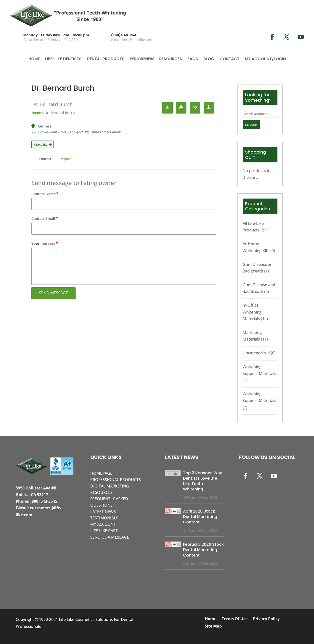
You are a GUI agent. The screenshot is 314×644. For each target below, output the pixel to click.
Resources (171, 59)
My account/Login (265, 59)
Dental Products (106, 59)
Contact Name (45, 194)
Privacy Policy (266, 619)
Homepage (101, 473)
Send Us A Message (110, 537)
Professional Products (116, 480)
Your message (45, 243)
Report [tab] (65, 159)
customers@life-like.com (132, 40)
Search (251, 125)
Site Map (213, 627)
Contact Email (45, 219)
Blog (209, 59)
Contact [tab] (45, 159)
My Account (103, 524)
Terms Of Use (235, 619)
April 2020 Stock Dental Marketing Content (200, 517)
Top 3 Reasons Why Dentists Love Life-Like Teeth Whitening (203, 481)
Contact (229, 59)
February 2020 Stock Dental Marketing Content (203, 550)
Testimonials (104, 518)
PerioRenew (142, 59)
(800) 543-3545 (125, 35)
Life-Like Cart (104, 531)
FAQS (193, 59)
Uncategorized (256, 353)
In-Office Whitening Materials (252, 312)
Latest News (103, 512)
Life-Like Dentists (63, 59)
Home (34, 59)
